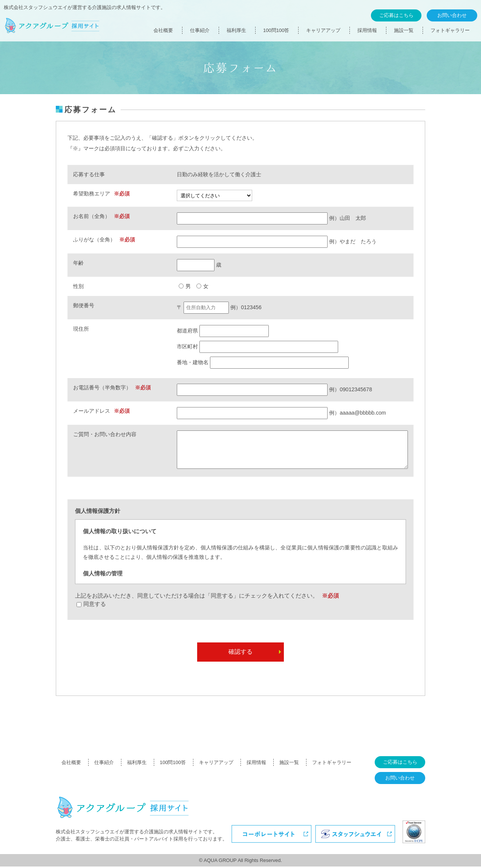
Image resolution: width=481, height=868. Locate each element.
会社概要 (163, 30)
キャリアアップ (323, 30)
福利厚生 (236, 30)
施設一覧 (404, 30)
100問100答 (276, 30)
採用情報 (367, 30)
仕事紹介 (200, 30)
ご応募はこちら (396, 15)
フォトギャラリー (450, 30)
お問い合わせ (452, 15)
